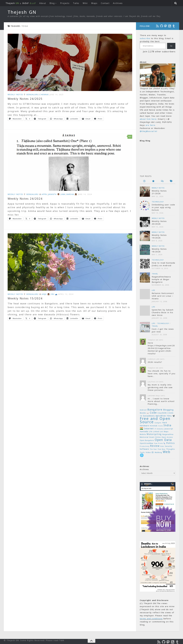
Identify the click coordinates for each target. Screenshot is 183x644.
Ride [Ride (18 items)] (162, 446)
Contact (105, 3)
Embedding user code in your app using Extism (163, 207)
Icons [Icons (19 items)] (161, 426)
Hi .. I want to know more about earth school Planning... (161, 401)
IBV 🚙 (54, 294)
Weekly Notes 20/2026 (159, 222)
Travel (155, 274)
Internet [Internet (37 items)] (149, 429)
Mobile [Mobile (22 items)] (143, 434)
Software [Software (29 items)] (144, 449)
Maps (94, 3)
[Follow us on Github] (162, 26)
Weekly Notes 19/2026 (159, 236)
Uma (63, 194)
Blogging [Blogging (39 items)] (168, 410)
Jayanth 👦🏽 (54, 194)
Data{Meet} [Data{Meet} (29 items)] (149, 416)
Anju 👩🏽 (46, 294)
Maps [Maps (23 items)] (166, 431)
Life (153, 290)
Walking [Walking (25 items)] (158, 452)
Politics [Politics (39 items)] (170, 443)
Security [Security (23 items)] (169, 446)
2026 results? (155, 362)
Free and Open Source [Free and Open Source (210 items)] (155, 420)
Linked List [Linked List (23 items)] (158, 431)
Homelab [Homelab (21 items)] (154, 426)
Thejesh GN (22, 12)
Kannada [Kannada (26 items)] (144, 431)
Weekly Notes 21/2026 (159, 192)
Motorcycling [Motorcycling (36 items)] (154, 434)
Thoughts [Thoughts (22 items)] (170, 449)
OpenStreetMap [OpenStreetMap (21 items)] (147, 443)
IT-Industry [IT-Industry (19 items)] (159, 429)
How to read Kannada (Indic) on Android (163, 264)
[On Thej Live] (174, 26)
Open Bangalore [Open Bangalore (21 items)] (147, 440)
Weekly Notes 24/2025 (25, 99)
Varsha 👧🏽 (72, 194)
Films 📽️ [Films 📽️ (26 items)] (171, 416)
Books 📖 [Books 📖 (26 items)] (144, 413)
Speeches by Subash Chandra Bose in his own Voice (163, 312)
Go (171, 46)
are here (150, 125)
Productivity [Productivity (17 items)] (145, 446)
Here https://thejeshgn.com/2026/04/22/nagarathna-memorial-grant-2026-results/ (161, 348)
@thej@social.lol (148, 131)
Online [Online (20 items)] (158, 437)
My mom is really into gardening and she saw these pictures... (160, 387)
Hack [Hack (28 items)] (165, 423)
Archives (118, 3)
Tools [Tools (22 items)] (142, 452)
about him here (148, 119)
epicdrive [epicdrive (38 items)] (161, 416)
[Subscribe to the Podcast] (158, 26)
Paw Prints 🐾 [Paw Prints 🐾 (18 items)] (160, 443)
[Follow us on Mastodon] (166, 26)
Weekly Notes (15, 94)
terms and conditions (151, 619)
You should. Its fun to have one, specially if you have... (161, 373)
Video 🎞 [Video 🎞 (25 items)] (150, 452)
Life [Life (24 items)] (151, 431)
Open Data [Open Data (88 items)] (163, 440)
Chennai (44, 94)
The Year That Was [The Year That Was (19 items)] (158, 449)
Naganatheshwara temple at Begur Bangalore (161, 279)
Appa (44, 194)
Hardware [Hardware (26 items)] (144, 426)
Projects (65, 3)
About (43, 3)
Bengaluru (32, 94)
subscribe (145, 38)
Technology (158, 202)
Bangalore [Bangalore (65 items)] (155, 409)
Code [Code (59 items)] (153, 413)
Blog (52, 3)
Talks (76, 3)
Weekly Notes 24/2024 (25, 199)
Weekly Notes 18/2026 (159, 250)
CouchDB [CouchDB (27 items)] (162, 413)
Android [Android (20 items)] (143, 410)
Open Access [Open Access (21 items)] (167, 437)
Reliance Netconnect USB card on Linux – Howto (163, 296)
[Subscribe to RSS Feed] (170, 26)
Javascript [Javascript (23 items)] (169, 429)
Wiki (85, 3)
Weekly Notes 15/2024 (25, 298)
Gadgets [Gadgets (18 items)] (158, 423)
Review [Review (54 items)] (155, 446)
